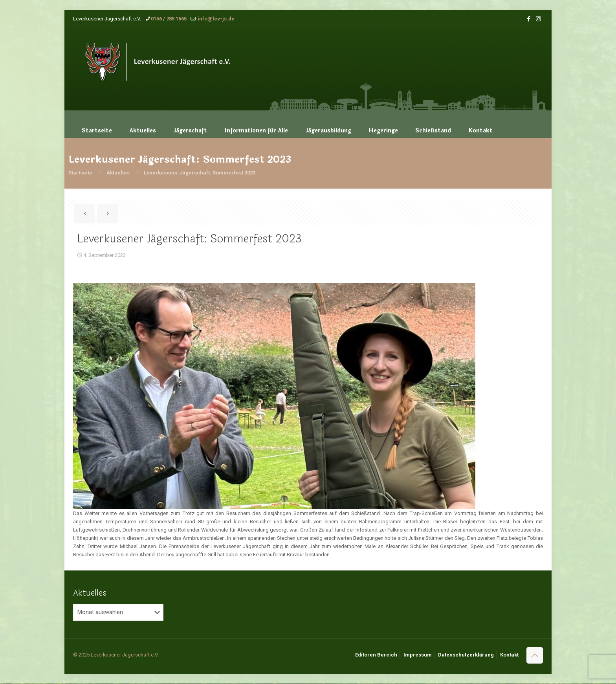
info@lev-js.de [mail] (215, 19)
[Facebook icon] (529, 19)
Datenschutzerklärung (466, 655)
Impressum (418, 655)
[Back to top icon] (535, 655)
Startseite (80, 173)
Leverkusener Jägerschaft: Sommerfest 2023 (200, 173)
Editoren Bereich (376, 655)
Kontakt (509, 655)
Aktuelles (118, 173)
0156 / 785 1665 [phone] (169, 19)
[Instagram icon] (538, 19)
